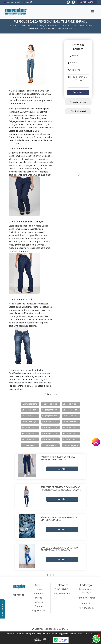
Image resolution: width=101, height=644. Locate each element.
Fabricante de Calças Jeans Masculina (72, 433)
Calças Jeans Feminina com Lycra (72, 410)
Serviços (39, 602)
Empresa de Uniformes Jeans (72, 416)
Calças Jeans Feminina (51, 410)
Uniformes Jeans (71, 445)
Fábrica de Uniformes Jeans (72, 422)
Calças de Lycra (50, 404)
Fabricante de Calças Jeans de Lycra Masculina (72, 428)
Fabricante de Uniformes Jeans (51, 439)
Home (39, 589)
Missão (39, 598)
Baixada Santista (78, 102)
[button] (47, 575)
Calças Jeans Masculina (31, 416)
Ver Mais (62, 469)
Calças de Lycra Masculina (72, 404)
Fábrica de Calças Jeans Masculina (51, 422)
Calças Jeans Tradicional (51, 416)
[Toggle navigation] (93, 12)
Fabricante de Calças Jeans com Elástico (51, 428)
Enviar (79, 92)
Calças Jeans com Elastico (31, 410)
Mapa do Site (39, 610)
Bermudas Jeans (30, 404)
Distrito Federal (78, 111)
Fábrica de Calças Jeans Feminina (31, 422)
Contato (39, 606)
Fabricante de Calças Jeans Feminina (31, 433)
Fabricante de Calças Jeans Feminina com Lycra (51, 433)
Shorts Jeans (51, 445)
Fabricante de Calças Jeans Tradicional (31, 439)
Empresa (39, 593)
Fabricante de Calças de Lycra (31, 428)
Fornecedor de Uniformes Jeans (72, 439)
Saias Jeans (30, 445)
